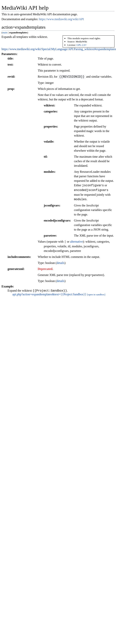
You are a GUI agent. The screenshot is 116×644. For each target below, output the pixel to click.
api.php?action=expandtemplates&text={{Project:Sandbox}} (49, 295)
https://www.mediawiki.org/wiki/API (61, 19)
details (61, 263)
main (5, 32)
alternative (77, 242)
